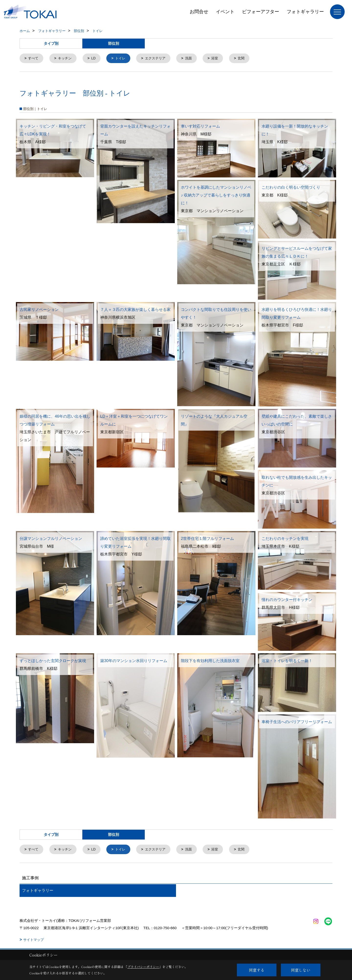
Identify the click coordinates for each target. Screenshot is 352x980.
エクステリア (160, 59)
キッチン (66, 59)
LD (96, 59)
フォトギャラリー (305, 12)
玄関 (249, 59)
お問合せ (199, 12)
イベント (225, 12)
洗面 (195, 59)
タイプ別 (51, 44)
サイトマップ (33, 941)
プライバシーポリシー (143, 967)
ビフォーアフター (261, 12)
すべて (34, 59)
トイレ (124, 59)
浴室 (222, 59)
